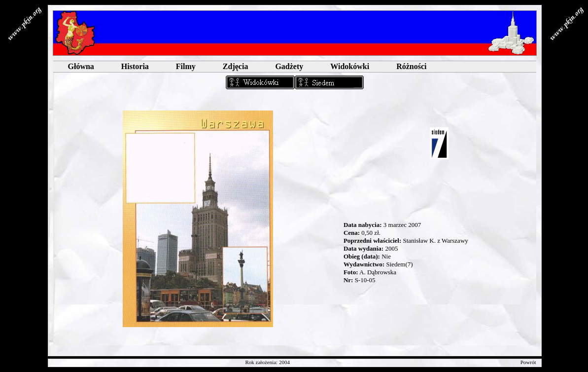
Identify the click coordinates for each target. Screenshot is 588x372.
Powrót (528, 362)
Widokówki (350, 66)
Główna (81, 66)
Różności (411, 66)
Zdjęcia (236, 66)
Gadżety (289, 66)
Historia (135, 66)
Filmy (186, 66)
